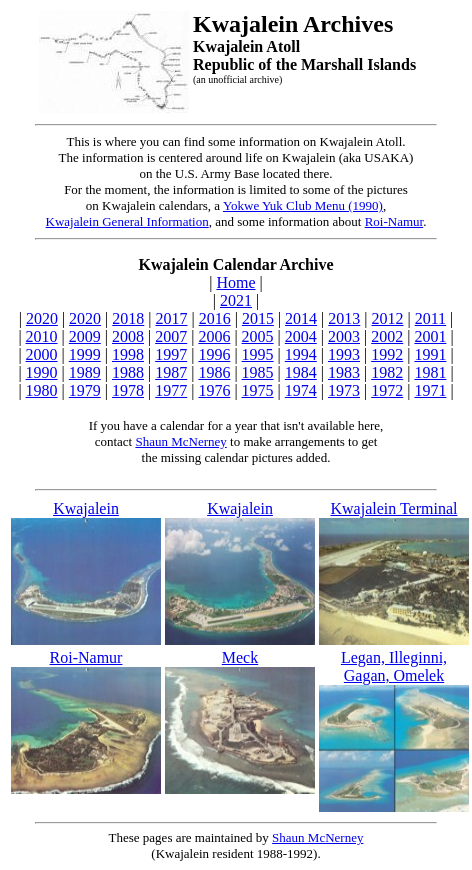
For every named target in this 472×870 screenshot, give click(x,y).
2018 (128, 318)
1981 (430, 372)
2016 (215, 318)
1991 (430, 354)
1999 (85, 354)
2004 (301, 336)
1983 (344, 372)
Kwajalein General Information (127, 221)
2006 (214, 336)
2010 (42, 336)
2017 (171, 318)
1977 (171, 390)
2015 (258, 318)
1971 (430, 390)
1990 (42, 372)
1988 (128, 372)
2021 (236, 300)
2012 (388, 318)
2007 (171, 336)
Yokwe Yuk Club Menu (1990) (303, 205)
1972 (387, 390)
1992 (387, 354)
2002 (387, 336)
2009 (85, 336)
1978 (128, 390)
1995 (258, 354)
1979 (85, 390)
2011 (430, 318)
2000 (42, 354)
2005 (258, 336)
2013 (344, 318)
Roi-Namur (394, 221)
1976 (214, 390)
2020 (42, 318)
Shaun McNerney (180, 441)
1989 (85, 372)
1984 (301, 372)
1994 (301, 354)
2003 (344, 336)
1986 (214, 372)
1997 (171, 354)
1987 (171, 372)
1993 (344, 354)
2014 (301, 318)
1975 (258, 390)
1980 (42, 390)
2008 (128, 336)
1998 (128, 354)
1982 (387, 372)
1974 (301, 390)
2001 (430, 336)
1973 (344, 390)
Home (235, 282)
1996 (214, 354)
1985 (258, 372)
